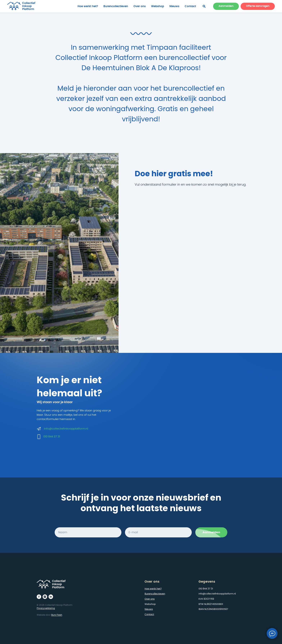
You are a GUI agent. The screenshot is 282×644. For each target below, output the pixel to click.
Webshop (158, 6)
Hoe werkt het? (88, 6)
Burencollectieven (116, 6)
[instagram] (45, 597)
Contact (190, 6)
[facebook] (204, 6)
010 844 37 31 (52, 437)
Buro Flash (57, 615)
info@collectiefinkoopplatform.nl (66, 429)
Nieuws (174, 6)
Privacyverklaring (46, 608)
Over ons (140, 6)
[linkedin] (51, 597)
